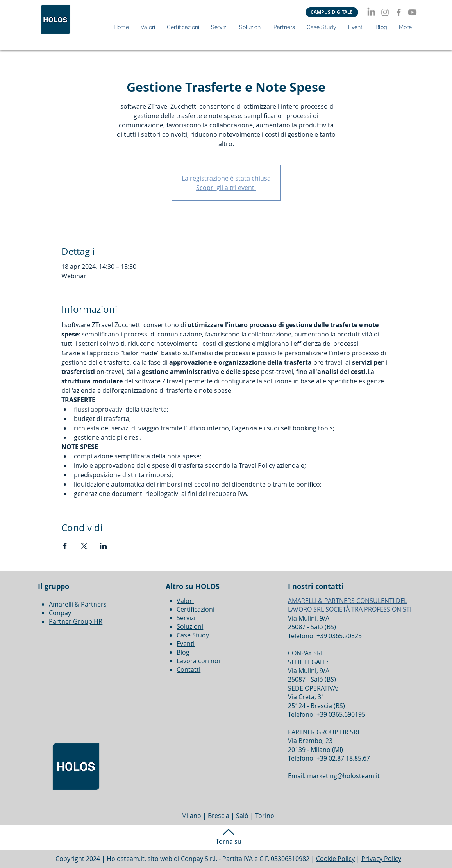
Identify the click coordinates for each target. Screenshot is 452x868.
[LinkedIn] (371, 12)
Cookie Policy (335, 859)
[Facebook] (399, 12)
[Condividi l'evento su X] (84, 546)
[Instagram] (385, 12)
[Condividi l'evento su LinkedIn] (103, 546)
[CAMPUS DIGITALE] (332, 12)
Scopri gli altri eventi (226, 188)
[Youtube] (412, 12)
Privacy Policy (381, 859)
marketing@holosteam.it (343, 776)
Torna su (229, 841)
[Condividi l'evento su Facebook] (65, 546)
